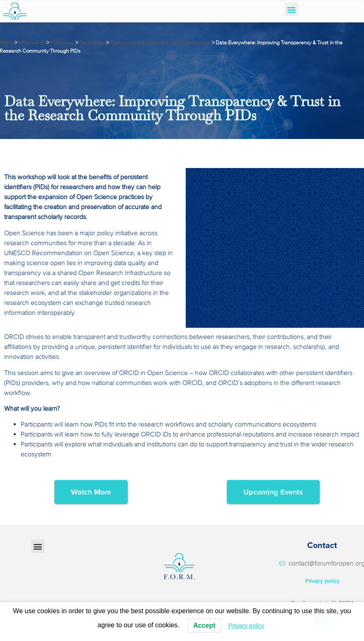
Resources (62, 43)
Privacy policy (322, 581)
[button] (292, 9)
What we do (32, 43)
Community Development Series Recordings (160, 43)
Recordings (92, 43)
